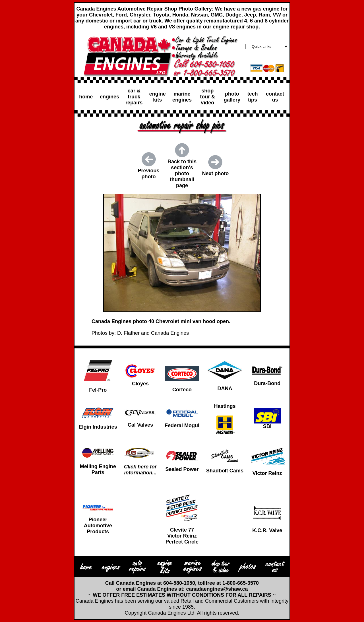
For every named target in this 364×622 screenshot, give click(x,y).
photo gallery (232, 97)
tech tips (252, 97)
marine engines (182, 97)
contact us (275, 97)
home (86, 97)
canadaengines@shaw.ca (217, 589)
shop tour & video (207, 97)
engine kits (158, 97)
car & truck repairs (134, 97)
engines (109, 97)
